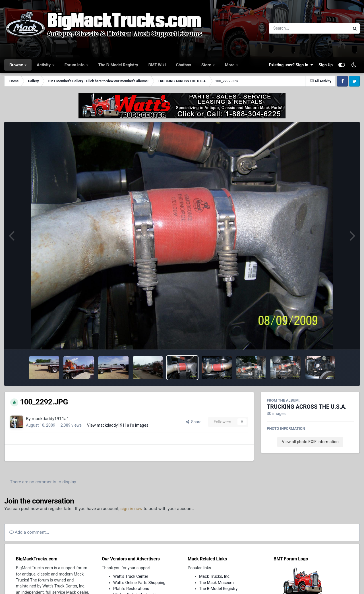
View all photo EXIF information (310, 442)
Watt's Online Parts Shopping (139, 583)
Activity (44, 65)
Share (194, 422)
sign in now (132, 509)
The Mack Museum (216, 583)
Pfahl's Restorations (131, 589)
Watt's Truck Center (131, 576)
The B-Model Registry (118, 65)
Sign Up (326, 65)
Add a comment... (29, 532)
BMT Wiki (157, 65)
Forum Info (75, 65)
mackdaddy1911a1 (50, 419)
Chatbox (184, 65)
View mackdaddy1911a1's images (118, 425)
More (230, 65)
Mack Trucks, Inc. (215, 576)
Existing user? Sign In (291, 65)
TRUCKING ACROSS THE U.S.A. (307, 407)
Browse (17, 65)
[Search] (294, 28)
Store (207, 65)
